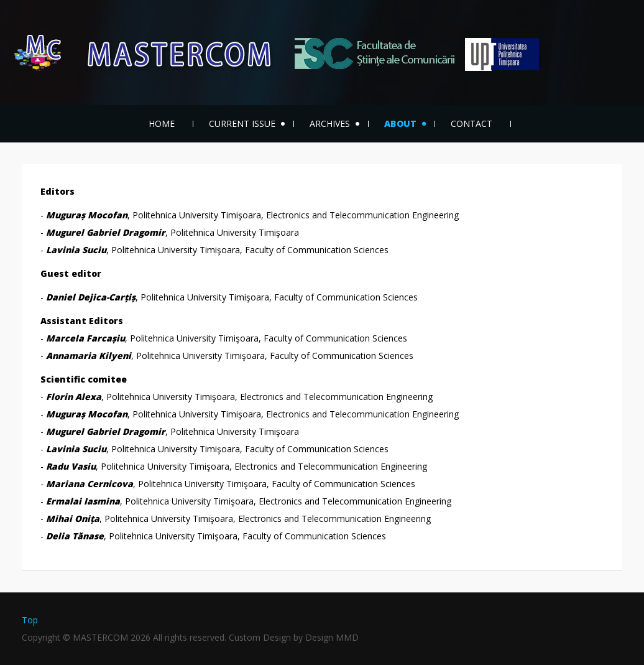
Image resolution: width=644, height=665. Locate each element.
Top (30, 620)
